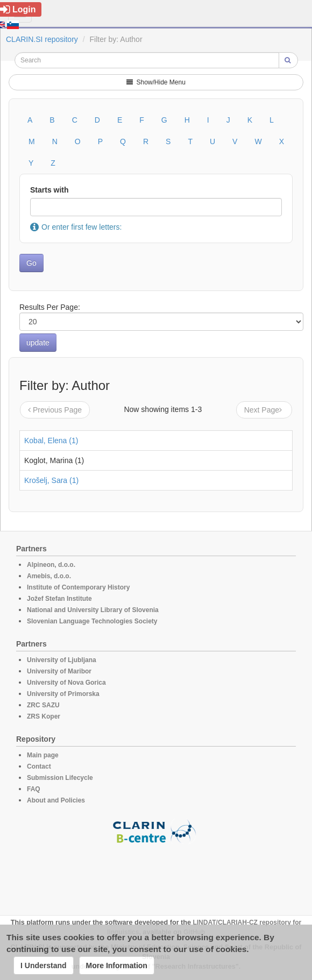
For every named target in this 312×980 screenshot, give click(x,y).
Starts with (49, 190)
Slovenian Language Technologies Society (92, 621)
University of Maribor (59, 671)
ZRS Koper (44, 716)
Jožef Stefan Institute (59, 599)
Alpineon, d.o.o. (51, 565)
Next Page (264, 410)
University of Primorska (63, 694)
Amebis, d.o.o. (49, 576)
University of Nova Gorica (66, 683)
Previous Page (55, 410)
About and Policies (56, 800)
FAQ (34, 789)
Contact (39, 766)
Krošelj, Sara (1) (51, 480)
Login (18, 9)
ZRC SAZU (43, 705)
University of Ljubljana (62, 660)
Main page (43, 755)
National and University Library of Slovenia (93, 610)
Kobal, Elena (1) (51, 441)
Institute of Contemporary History (78, 587)
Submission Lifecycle (60, 778)
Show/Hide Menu (156, 82)
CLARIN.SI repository (42, 39)
